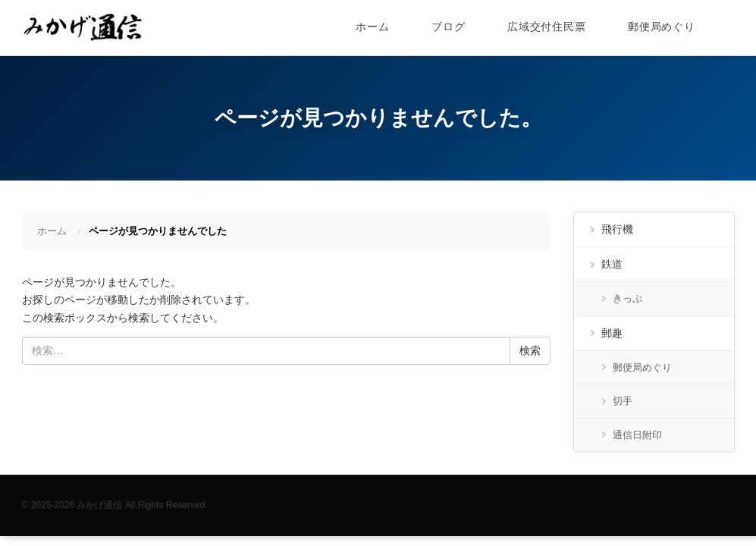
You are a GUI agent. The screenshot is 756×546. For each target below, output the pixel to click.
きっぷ (627, 298)
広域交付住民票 (546, 27)
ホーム (372, 27)
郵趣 (612, 333)
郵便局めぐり (661, 27)
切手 (623, 401)
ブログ (448, 27)
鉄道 (612, 264)
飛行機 (617, 229)
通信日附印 (637, 435)
